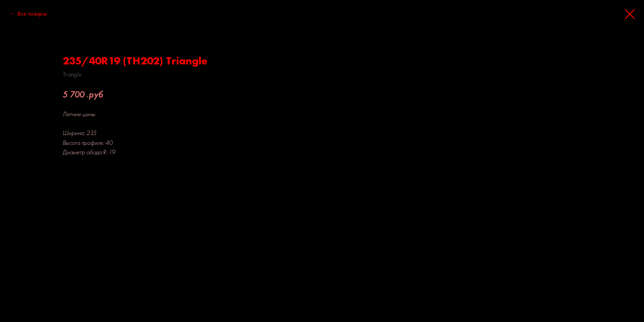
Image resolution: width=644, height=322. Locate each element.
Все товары (32, 13)
